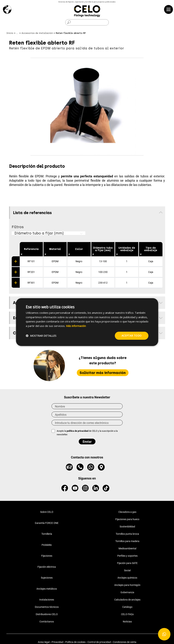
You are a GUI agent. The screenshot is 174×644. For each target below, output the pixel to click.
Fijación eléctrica (47, 567)
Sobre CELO (47, 512)
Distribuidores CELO (47, 614)
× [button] (152, 302)
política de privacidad (78, 431)
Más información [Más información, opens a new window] (76, 326)
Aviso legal (44, 642)
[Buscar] (87, 22)
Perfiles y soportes (127, 556)
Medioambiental (127, 548)
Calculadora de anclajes (127, 600)
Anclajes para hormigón (127, 585)
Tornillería (47, 534)
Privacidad (57, 642)
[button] (41, 336)
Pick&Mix (47, 545)
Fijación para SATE (127, 563)
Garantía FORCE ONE (47, 523)
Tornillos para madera (127, 541)
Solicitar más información (103, 373)
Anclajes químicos (127, 578)
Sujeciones (47, 578)
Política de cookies (75, 642)
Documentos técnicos (47, 607)
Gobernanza (127, 592)
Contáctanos (47, 622)
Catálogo (127, 607)
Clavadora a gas (127, 512)
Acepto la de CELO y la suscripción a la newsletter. (87, 433)
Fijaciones (47, 556)
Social (127, 570)
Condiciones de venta (125, 642)
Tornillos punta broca (127, 534)
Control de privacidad (99, 642)
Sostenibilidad (127, 527)
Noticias (127, 622)
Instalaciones (47, 600)
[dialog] (87, 322)
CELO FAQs (127, 614)
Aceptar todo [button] (132, 336)
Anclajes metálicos (47, 589)
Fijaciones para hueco (127, 519)
